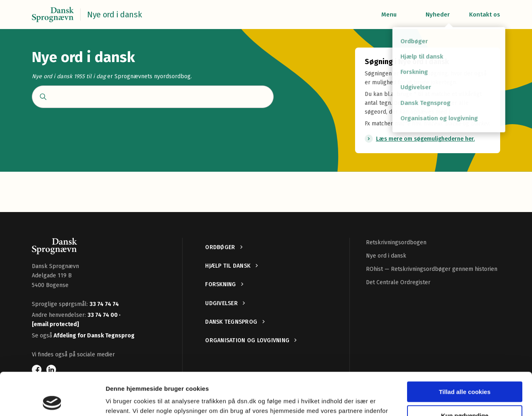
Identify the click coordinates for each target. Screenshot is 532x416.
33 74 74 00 (103, 315)
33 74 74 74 (104, 304)
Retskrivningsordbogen (396, 242)
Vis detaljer (122, 400)
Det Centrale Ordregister (398, 282)
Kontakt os (485, 15)
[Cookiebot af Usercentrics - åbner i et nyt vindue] (52, 400)
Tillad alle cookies (465, 349)
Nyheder (438, 15)
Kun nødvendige (465, 373)
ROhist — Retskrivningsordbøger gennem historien (432, 269)
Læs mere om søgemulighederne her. (425, 139)
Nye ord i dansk (386, 256)
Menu (389, 15)
